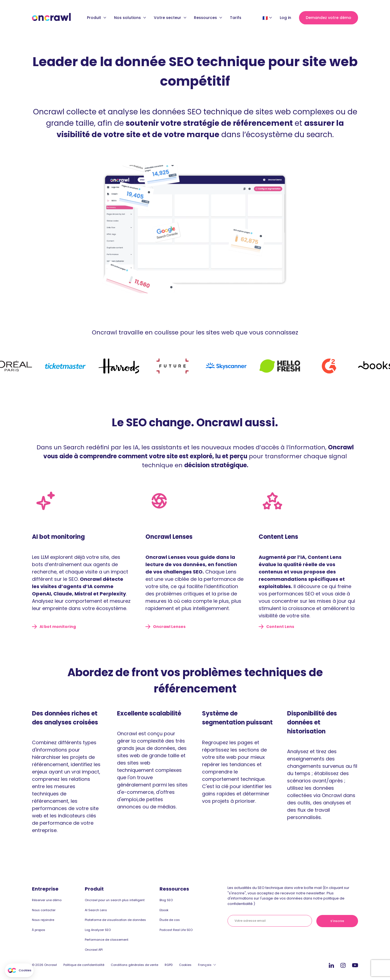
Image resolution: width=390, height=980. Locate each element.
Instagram (343, 965)
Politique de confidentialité (84, 965)
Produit (97, 18)
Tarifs (236, 18)
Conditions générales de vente (134, 965)
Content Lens (280, 627)
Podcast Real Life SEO (176, 930)
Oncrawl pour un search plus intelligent (115, 900)
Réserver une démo (47, 900)
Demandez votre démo (329, 18)
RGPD (169, 965)
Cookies (185, 965)
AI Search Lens (96, 910)
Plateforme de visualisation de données (115, 920)
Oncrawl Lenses (169, 627)
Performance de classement (107, 940)
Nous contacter (44, 910)
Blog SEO (166, 900)
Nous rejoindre (43, 920)
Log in (285, 18)
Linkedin (331, 965)
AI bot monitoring (58, 627)
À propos (39, 930)
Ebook (164, 910)
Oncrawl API (94, 950)
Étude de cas (170, 920)
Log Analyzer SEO (98, 930)
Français (205, 965)
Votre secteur (170, 18)
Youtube (355, 966)
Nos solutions (130, 18)
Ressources (208, 18)
